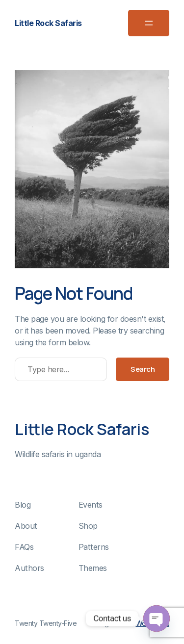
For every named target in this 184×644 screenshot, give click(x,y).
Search (143, 369)
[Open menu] (149, 23)
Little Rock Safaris (48, 23)
